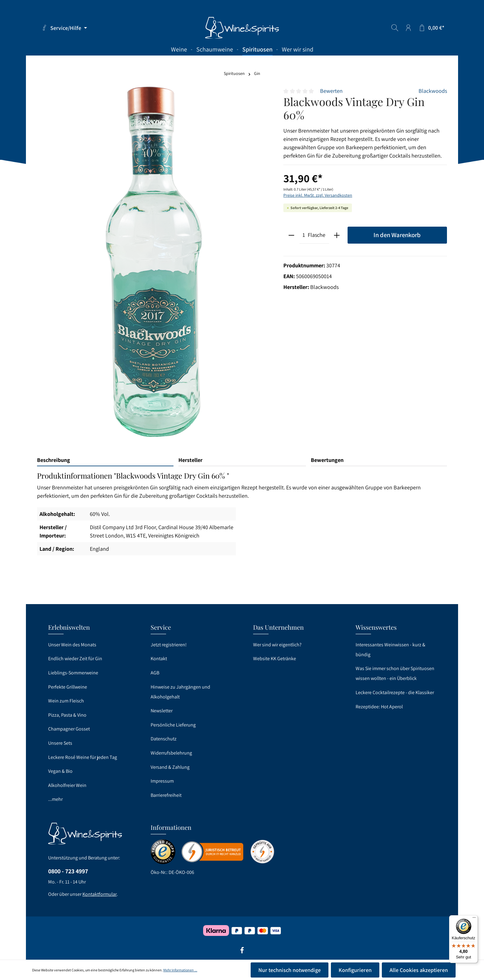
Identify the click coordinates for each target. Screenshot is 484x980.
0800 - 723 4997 (68, 871)
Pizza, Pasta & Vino (67, 715)
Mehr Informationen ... (180, 970)
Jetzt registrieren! (169, 645)
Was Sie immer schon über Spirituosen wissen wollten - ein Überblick (395, 673)
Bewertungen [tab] (327, 460)
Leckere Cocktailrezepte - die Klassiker (395, 692)
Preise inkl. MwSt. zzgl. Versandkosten (318, 195)
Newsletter (162, 711)
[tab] (105, 460)
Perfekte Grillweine (68, 687)
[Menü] (474, 919)
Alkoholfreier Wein (67, 785)
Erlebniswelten (69, 627)
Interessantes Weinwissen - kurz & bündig (390, 650)
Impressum (162, 781)
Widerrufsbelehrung (171, 753)
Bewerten (331, 91)
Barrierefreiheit (166, 795)
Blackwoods (433, 91)
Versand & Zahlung (170, 767)
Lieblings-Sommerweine (73, 673)
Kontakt (159, 659)
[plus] (337, 235)
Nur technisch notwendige (290, 970)
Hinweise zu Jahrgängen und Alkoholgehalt (180, 692)
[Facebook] (242, 952)
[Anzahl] (304, 235)
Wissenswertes (376, 627)
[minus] (292, 235)
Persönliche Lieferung (173, 725)
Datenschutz (164, 739)
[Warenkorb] (431, 28)
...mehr (55, 799)
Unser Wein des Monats (72, 645)
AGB (155, 673)
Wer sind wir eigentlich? (277, 645)
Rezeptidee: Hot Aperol (379, 707)
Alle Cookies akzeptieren (419, 970)
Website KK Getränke (275, 659)
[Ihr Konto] (408, 28)
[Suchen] (395, 28)
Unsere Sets (60, 743)
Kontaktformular (100, 894)
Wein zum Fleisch (66, 701)
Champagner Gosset (69, 729)
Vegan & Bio (60, 771)
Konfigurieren (355, 970)
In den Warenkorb (397, 235)
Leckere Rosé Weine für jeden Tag (83, 757)
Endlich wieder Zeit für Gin (75, 659)
